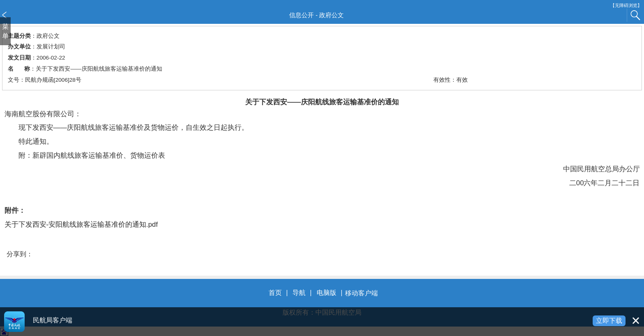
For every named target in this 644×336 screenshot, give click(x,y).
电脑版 (327, 293)
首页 (275, 293)
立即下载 (609, 321)
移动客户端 (361, 293)
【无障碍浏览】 (626, 6)
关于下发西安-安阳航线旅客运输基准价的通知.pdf (81, 224)
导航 (299, 293)
